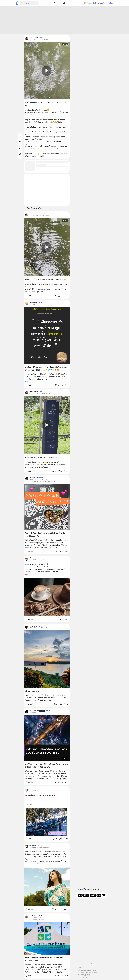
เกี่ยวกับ (80, 971)
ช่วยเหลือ (86, 971)
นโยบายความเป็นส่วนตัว (85, 974)
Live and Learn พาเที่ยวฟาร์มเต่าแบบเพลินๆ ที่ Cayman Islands (44, 959)
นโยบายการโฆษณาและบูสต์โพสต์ (87, 972)
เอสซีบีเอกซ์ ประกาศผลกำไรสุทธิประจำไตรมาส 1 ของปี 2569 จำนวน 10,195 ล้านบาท (46, 766)
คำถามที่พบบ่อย (93, 971)
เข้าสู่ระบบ (98, 3)
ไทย (90, 978)
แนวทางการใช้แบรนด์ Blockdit (86, 976)
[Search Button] (22, 3)
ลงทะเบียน (109, 3)
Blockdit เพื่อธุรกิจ (83, 978)
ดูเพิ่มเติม (40, 292)
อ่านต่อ (44, 379)
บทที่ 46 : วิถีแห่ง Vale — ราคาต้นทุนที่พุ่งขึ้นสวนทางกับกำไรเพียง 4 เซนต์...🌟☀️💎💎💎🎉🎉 (46, 368)
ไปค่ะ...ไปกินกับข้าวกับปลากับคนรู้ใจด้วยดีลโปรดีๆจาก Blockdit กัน (45, 535)
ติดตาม (41, 37)
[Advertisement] (64, 20)
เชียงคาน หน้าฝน (32, 691)
